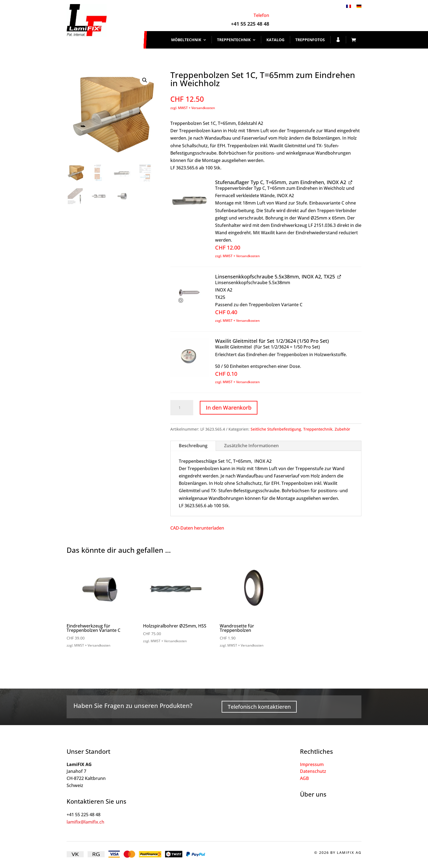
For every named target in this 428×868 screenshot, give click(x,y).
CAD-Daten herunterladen (197, 528)
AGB (304, 778)
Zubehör (342, 429)
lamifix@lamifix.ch (85, 822)
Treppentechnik (234, 40)
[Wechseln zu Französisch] (349, 6)
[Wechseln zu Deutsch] (359, 6)
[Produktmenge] (182, 408)
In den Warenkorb (229, 408)
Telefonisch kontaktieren (259, 707)
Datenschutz (313, 771)
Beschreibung (193, 446)
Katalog (275, 40)
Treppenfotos (310, 40)
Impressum (312, 764)
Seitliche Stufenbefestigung (276, 429)
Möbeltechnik (186, 40)
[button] (145, 80)
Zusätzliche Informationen (251, 446)
